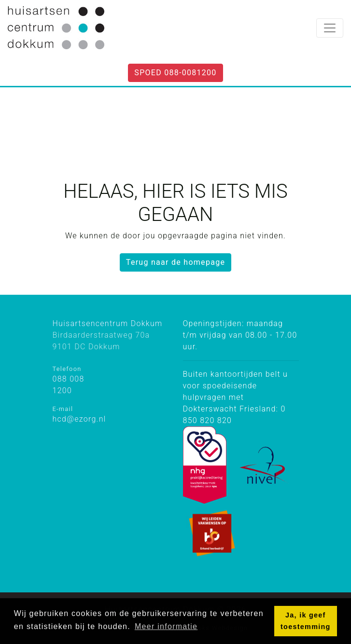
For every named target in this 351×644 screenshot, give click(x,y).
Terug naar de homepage (175, 262)
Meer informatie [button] (166, 626)
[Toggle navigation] (330, 28)
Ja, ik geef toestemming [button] (306, 621)
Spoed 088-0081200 (175, 73)
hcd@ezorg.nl (79, 419)
